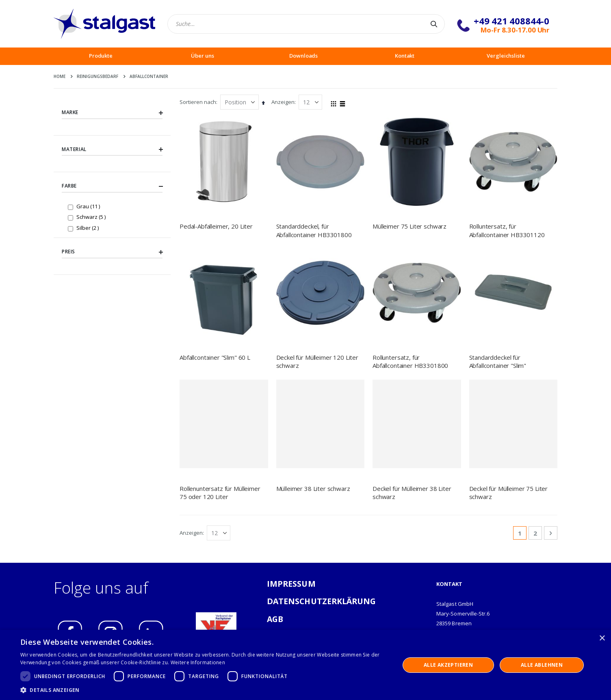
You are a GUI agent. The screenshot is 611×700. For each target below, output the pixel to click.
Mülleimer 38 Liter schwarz (313, 488)
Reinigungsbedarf (97, 76)
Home (60, 76)
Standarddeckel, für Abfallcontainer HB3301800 (314, 230)
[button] (204, 690)
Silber (89, 228)
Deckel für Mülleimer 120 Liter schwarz (317, 361)
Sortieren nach (198, 102)
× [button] (602, 638)
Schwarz (92, 217)
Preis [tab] (112, 252)
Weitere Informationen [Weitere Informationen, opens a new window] (198, 662)
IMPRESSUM (291, 584)
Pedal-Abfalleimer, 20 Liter (216, 226)
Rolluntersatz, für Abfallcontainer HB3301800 (410, 361)
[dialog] (305, 665)
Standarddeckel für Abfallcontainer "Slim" (498, 361)
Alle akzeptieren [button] (448, 665)
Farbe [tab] (112, 186)
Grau (89, 206)
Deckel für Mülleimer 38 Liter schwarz (412, 493)
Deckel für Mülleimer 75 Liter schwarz (509, 493)
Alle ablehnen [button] (542, 665)
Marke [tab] (112, 112)
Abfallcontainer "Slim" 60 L (215, 357)
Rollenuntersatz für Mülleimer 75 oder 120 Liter (220, 493)
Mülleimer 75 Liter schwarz (409, 226)
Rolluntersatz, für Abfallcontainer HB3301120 (507, 230)
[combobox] (306, 24)
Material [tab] (112, 149)
